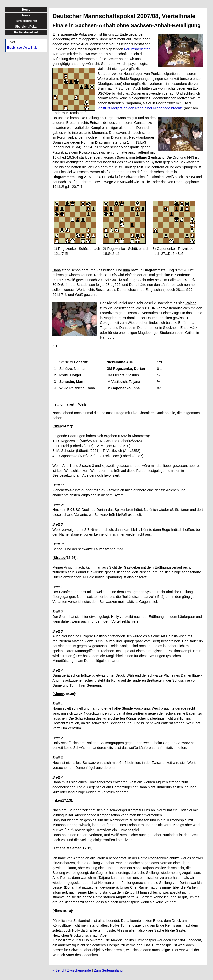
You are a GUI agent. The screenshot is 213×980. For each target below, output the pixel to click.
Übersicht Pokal (26, 27)
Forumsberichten (137, 49)
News (26, 15)
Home (26, 10)
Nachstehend (63, 413)
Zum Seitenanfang (108, 970)
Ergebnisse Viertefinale (22, 48)
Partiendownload (26, 32)
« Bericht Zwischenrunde (72, 970)
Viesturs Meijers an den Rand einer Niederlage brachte (140, 108)
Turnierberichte (26, 21)
